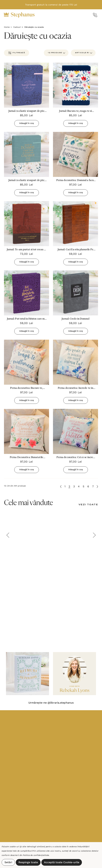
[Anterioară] (61, 487)
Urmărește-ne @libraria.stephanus (51, 703)
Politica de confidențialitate (36, 855)
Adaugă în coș (27, 123)
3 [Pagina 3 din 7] (74, 486)
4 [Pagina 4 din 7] (79, 486)
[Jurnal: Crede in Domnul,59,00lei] (76, 293)
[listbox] (83, 53)
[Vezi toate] (88, 505)
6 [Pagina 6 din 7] (88, 486)
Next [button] (94, 535)
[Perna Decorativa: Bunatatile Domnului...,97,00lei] (26, 431)
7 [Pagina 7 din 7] (93, 486)
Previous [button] (8, 535)
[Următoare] (97, 487)
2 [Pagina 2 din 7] (69, 486)
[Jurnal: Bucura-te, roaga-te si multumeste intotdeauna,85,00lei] (76, 85)
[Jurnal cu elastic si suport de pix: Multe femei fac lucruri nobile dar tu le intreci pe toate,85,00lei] (26, 85)
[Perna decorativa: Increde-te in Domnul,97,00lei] (76, 362)
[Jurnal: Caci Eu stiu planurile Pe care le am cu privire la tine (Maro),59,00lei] (76, 224)
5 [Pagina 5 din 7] (83, 486)
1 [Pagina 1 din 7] (65, 486)
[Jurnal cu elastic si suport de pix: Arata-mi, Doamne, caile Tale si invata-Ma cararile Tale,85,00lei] (26, 154)
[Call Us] (95, 15)
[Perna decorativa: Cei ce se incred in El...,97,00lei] (76, 431)
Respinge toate (28, 862)
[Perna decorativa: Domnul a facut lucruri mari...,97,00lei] (76, 154)
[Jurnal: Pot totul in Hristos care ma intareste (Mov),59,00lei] (26, 293)
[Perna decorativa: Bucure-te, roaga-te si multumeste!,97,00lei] (26, 362)
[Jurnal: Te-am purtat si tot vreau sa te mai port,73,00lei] (26, 224)
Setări (8, 862)
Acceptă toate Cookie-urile (62, 862)
